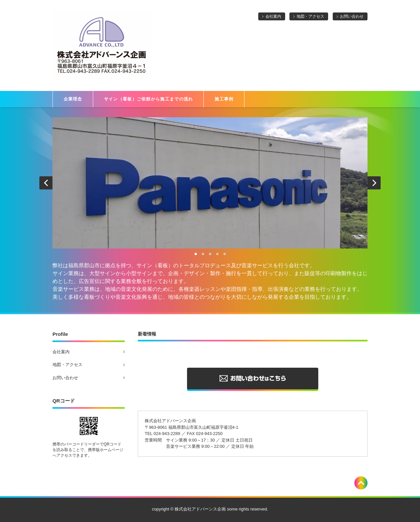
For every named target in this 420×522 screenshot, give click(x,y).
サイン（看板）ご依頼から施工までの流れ (149, 99)
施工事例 (224, 99)
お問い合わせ (352, 16)
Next (374, 183)
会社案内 (273, 16)
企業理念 (73, 99)
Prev (46, 183)
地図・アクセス (310, 16)
